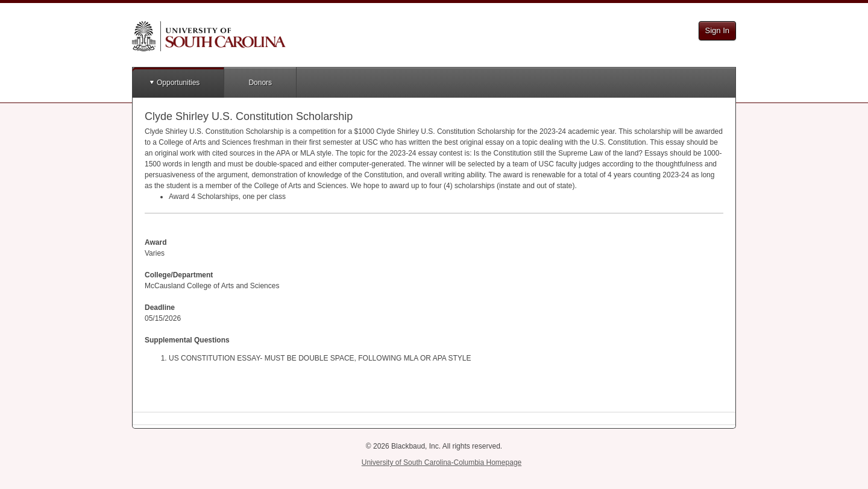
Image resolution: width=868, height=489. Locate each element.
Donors (260, 83)
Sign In (717, 30)
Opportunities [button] (178, 83)
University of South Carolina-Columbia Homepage (442, 462)
